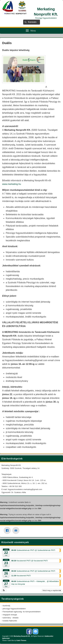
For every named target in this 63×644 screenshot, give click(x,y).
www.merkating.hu (12, 184)
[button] (4, 590)
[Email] (17, 530)
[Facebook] (8, 530)
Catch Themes (21, 640)
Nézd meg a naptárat (52, 590)
